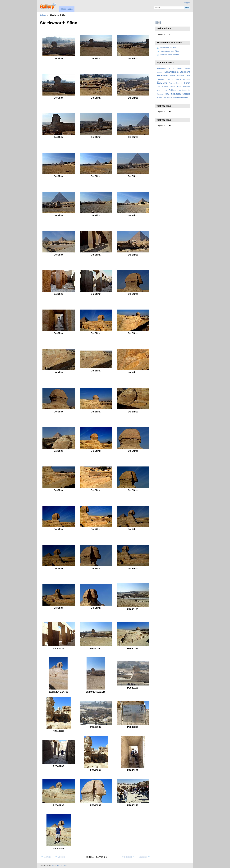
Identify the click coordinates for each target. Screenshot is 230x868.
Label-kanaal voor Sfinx (169, 51)
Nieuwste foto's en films (169, 55)
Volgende (129, 857)
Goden (165, 87)
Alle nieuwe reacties (168, 48)
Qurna (185, 90)
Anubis (171, 68)
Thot (164, 97)
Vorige (60, 857)
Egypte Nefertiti (176, 83)
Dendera (187, 79)
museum (187, 87)
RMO (167, 94)
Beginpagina (67, 9)
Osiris (171, 90)
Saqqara (186, 94)
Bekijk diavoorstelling (158, 23)
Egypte (162, 83)
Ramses (160, 94)
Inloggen (187, 3)
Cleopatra (161, 79)
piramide (178, 90)
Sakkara (176, 94)
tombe (169, 97)
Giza (159, 87)
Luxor (179, 87)
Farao (187, 83)
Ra (189, 90)
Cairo (188, 76)
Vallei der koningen (180, 97)
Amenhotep (161, 68)
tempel (159, 97)
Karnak (173, 87)
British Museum (177, 76)
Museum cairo (162, 90)
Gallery (43, 15)
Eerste (46, 857)
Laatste (144, 857)
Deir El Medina (174, 79)
